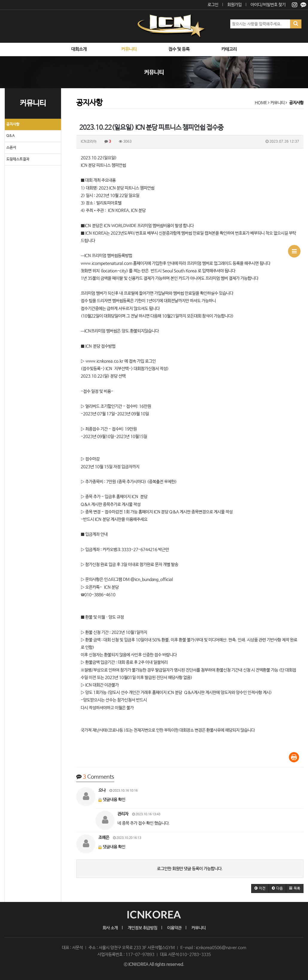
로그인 (213, 5)
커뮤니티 (199, 928)
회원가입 (234, 5)
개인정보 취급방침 (142, 928)
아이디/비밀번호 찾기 (268, 5)
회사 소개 (110, 928)
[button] (260, 888)
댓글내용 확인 (114, 800)
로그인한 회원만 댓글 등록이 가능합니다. (190, 869)
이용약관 (174, 928)
